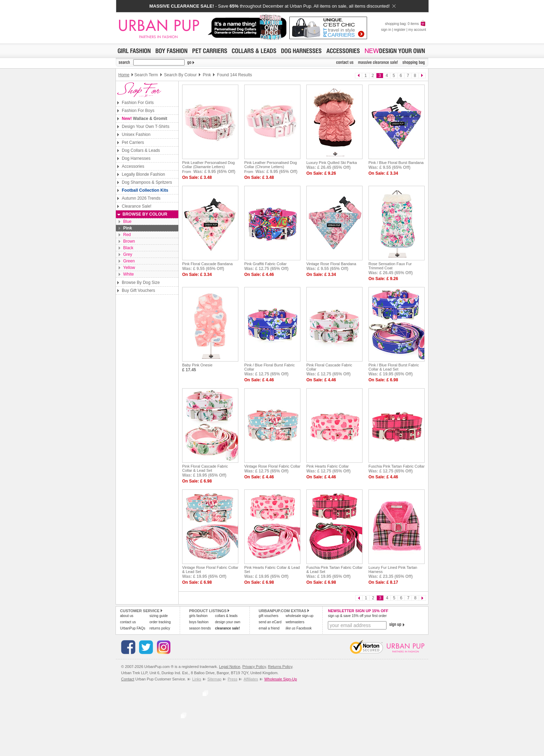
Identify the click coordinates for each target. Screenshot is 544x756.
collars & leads (226, 616)
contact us (128, 622)
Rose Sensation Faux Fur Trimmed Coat (390, 266)
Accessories (133, 166)
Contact (128, 679)
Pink (127, 228)
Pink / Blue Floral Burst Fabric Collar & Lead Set (394, 367)
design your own (228, 622)
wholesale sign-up (299, 616)
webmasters (295, 622)
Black (128, 248)
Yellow (129, 268)
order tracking (160, 622)
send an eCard (270, 622)
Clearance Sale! (137, 206)
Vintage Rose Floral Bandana (331, 264)
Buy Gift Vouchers (138, 290)
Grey (128, 254)
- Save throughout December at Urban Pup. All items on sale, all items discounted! (272, 6)
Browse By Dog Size (141, 283)
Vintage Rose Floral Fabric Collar (272, 466)
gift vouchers (269, 616)
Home (124, 75)
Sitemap (214, 679)
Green (129, 261)
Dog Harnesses (136, 158)
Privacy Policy (254, 667)
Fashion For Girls (138, 103)
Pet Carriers (133, 142)
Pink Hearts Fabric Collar (328, 466)
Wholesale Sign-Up (281, 679)
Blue (127, 221)
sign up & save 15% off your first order (357, 616)
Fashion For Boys (138, 111)
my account (417, 30)
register (399, 30)
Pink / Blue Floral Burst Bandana (396, 163)
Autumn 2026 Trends (141, 198)
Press (232, 679)
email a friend (269, 628)
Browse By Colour (145, 214)
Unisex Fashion (136, 134)
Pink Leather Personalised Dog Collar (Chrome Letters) (271, 165)
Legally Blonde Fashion (143, 174)
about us (127, 616)
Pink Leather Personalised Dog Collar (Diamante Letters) (209, 165)
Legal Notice (229, 667)
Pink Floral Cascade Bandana (207, 264)
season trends (200, 628)
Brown (129, 241)
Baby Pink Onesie (197, 365)
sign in (386, 30)
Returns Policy (280, 667)
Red (127, 235)
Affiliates (251, 679)
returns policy (160, 628)
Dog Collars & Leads (141, 150)
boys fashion (199, 622)
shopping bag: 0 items (405, 24)
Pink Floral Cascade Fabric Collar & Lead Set (205, 468)
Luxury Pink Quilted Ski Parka (332, 163)
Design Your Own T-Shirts (146, 127)
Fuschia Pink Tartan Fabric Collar (397, 466)
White (129, 274)
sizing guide (159, 616)
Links (197, 679)
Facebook (299, 628)
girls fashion (198, 616)
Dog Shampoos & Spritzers (147, 182)
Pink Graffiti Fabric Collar (265, 264)
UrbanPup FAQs (133, 628)
